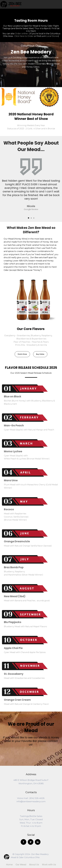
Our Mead (21, 865)
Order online (21, 34)
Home (9, 865)
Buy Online (40, 354)
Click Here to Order (24, 36)
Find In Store (22, 354)
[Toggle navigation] (60, 4)
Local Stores (52, 36)
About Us (34, 865)
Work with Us (49, 865)
